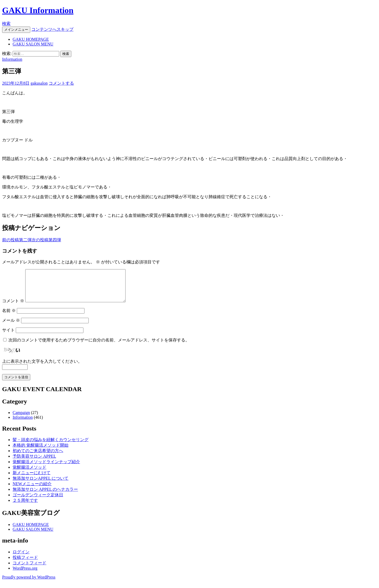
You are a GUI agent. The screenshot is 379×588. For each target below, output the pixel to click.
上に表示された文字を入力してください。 (42, 368)
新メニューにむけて (32, 479)
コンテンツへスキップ (52, 29)
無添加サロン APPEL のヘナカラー (45, 496)
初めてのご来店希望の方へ (38, 457)
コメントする (61, 83)
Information (12, 59)
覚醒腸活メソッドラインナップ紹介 (46, 468)
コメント (13, 307)
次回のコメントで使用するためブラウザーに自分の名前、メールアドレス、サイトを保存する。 (99, 346)
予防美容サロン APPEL (34, 462)
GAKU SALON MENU (33, 44)
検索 (6, 24)
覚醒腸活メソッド (29, 474)
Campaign (21, 419)
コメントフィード (29, 569)
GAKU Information (38, 10)
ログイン (21, 558)
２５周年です (25, 507)
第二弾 (17, 240)
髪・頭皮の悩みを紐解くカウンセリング (51, 446)
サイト (8, 336)
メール (11, 327)
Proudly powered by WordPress (29, 583)
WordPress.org (25, 574)
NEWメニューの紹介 (32, 490)
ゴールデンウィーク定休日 (38, 501)
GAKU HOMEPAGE (31, 39)
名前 (9, 317)
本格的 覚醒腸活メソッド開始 (41, 451)
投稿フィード (25, 564)
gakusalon (39, 83)
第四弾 (46, 240)
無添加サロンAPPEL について (41, 485)
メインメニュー (16, 30)
